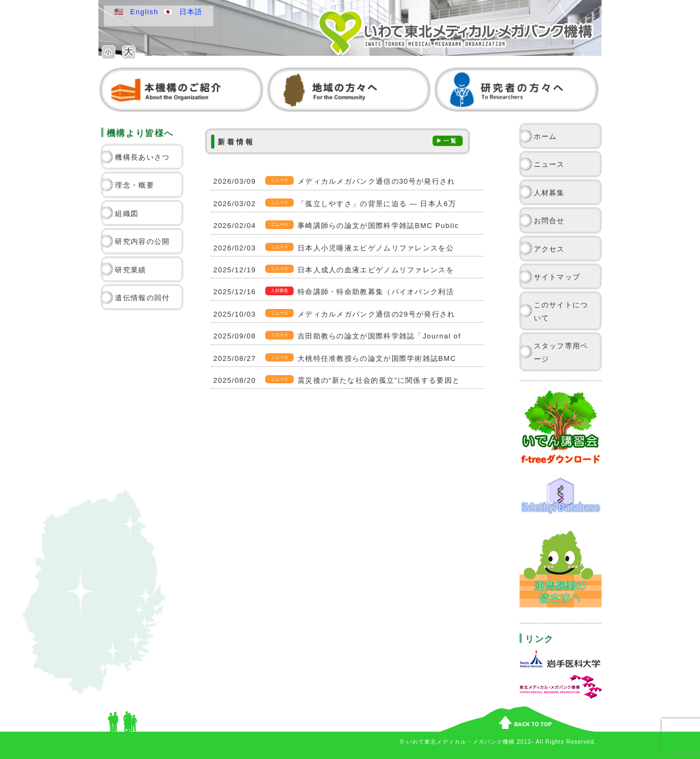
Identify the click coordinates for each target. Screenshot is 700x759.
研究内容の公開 (142, 241)
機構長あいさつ (142, 157)
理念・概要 (135, 185)
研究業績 (130, 270)
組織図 (127, 214)
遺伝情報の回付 (142, 298)
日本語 (191, 12)
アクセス (549, 249)
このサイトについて (561, 311)
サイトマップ (557, 277)
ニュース (549, 164)
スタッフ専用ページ (561, 352)
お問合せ (549, 221)
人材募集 (549, 193)
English (144, 12)
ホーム (546, 136)
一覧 (451, 141)
